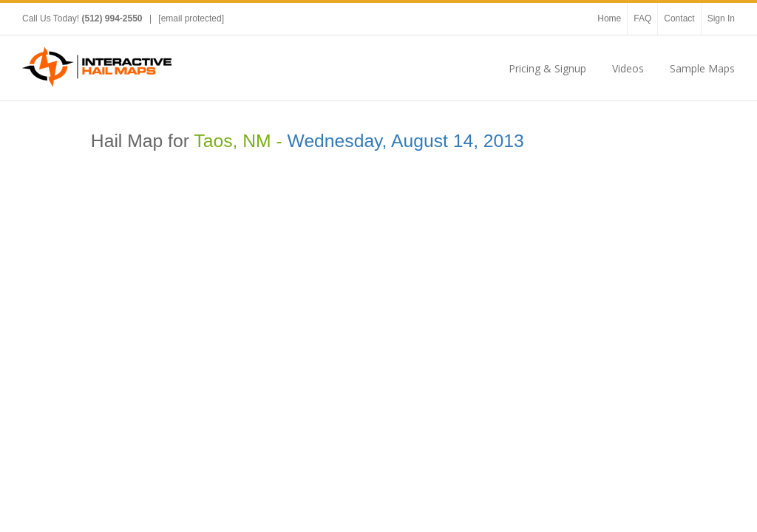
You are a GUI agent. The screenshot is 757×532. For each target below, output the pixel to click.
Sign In (721, 18)
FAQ (642, 18)
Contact (679, 18)
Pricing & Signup (547, 68)
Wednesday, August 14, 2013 (406, 141)
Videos (628, 68)
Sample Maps (702, 68)
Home (609, 18)
